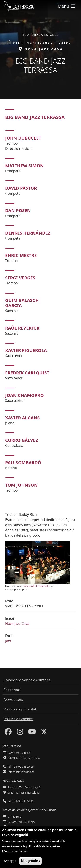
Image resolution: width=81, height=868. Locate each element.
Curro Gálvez (22, 440)
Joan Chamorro (25, 395)
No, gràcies (30, 862)
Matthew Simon (24, 166)
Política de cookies (19, 719)
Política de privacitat (20, 709)
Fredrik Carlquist (27, 373)
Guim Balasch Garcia (22, 303)
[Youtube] (32, 733)
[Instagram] (20, 733)
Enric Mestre (21, 255)
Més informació (15, 853)
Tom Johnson (21, 485)
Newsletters (13, 699)
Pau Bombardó (23, 463)
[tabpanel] (40, 312)
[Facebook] (8, 733)
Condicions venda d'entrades (27, 680)
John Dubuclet (23, 138)
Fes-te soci (12, 690)
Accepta (10, 863)
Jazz (8, 641)
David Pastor (21, 188)
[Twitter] (44, 733)
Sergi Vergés (20, 278)
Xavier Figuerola (26, 350)
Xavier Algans (22, 418)
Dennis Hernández (28, 233)
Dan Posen (18, 211)
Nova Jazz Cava (17, 623)
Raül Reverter (22, 328)
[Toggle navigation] (67, 6)
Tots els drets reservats (36, 586)
